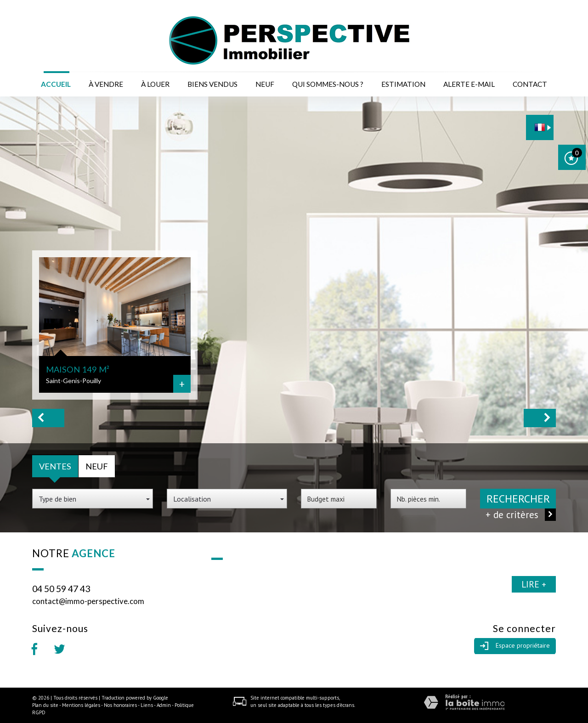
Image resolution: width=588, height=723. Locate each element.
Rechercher (518, 499)
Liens (147, 705)
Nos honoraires (120, 705)
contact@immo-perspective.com (88, 601)
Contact (530, 84)
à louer (155, 84)
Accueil (56, 84)
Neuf (265, 84)
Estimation (403, 84)
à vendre (106, 84)
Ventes (55, 466)
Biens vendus (212, 84)
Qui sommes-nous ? (328, 84)
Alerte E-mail (469, 84)
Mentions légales (81, 705)
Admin (164, 705)
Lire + (534, 584)
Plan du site (45, 705)
